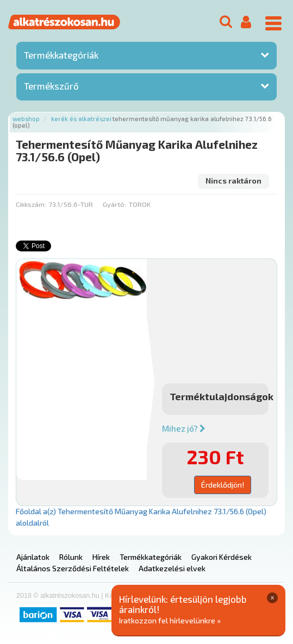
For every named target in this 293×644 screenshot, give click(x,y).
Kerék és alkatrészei (81, 119)
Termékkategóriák (61, 55)
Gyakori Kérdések (222, 557)
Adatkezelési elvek (172, 568)
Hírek (101, 557)
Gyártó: (114, 204)
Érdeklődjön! (223, 485)
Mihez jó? (184, 428)
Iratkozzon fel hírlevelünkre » (170, 620)
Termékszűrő (51, 86)
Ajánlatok (33, 557)
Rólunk (71, 557)
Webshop (26, 119)
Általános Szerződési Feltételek (73, 568)
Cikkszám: (31, 204)
